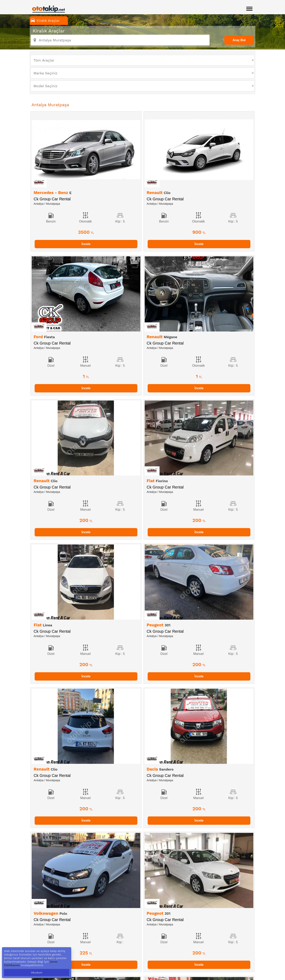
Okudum (37, 972)
